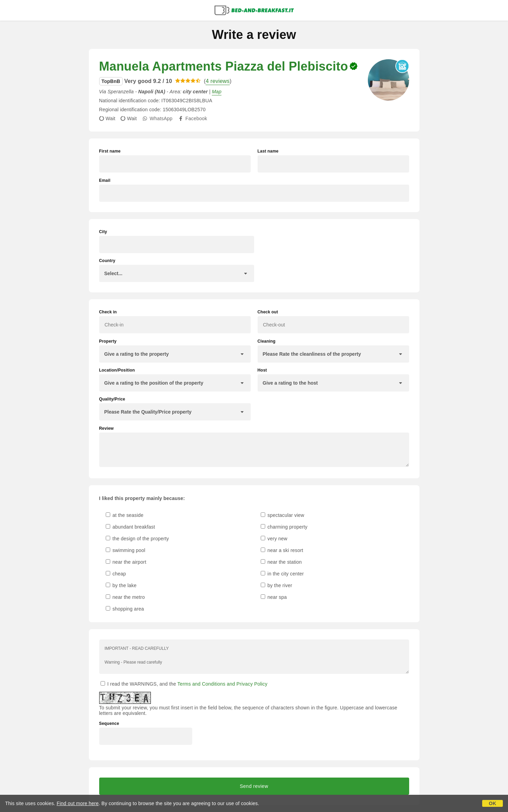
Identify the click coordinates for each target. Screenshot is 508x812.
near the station (281, 562)
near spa (274, 597)
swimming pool (126, 550)
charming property (284, 527)
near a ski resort (282, 550)
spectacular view (283, 515)
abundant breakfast (131, 527)
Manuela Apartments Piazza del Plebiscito (224, 66)
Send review (254, 786)
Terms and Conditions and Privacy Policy (222, 684)
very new (274, 539)
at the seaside (125, 515)
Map (217, 92)
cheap (116, 574)
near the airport (126, 562)
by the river (277, 585)
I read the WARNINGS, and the (184, 684)
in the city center (282, 574)
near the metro (125, 597)
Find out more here (78, 803)
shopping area (125, 609)
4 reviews (217, 81)
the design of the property (137, 539)
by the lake (121, 585)
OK (492, 803)
